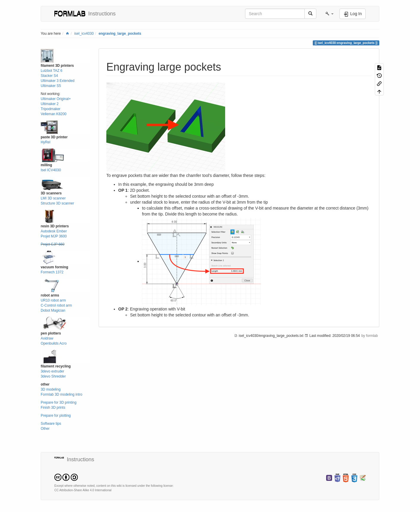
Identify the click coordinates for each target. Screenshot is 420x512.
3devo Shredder (53, 376)
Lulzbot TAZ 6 (52, 71)
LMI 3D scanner (53, 198)
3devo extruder (52, 371)
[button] (329, 14)
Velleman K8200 (54, 114)
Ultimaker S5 (51, 86)
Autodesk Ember (54, 231)
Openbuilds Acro (54, 343)
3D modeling (51, 389)
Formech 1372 (52, 272)
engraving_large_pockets (120, 34)
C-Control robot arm (56, 305)
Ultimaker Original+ (56, 99)
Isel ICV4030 (51, 170)
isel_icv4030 (84, 34)
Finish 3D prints (53, 408)
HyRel (45, 142)
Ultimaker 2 (50, 104)
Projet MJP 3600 (54, 236)
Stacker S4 (49, 76)
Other (45, 429)
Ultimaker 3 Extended (58, 81)
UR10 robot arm (53, 300)
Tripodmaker (50, 109)
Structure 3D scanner (57, 203)
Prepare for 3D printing (59, 402)
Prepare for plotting (56, 416)
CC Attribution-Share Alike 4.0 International (83, 490)
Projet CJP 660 (53, 244)
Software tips (51, 424)
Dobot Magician (53, 310)
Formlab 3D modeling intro (61, 394)
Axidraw (47, 338)
